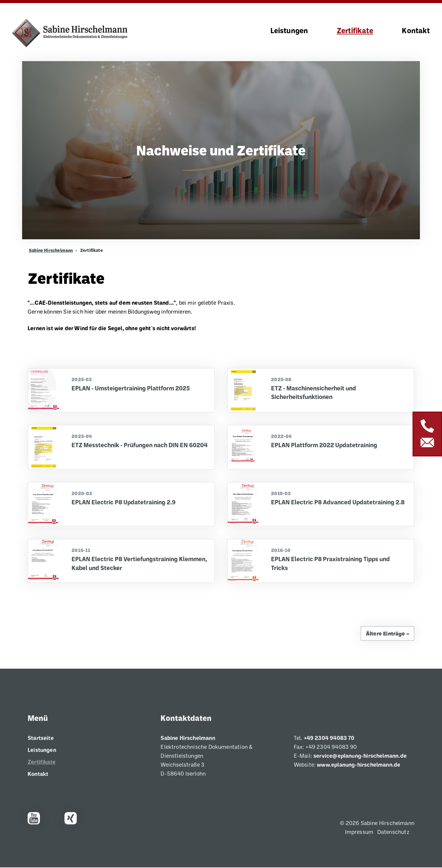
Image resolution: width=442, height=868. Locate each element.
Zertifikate (355, 31)
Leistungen (289, 31)
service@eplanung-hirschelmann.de (360, 756)
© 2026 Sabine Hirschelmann (377, 823)
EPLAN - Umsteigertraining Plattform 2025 (132, 389)
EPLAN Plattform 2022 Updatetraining (325, 445)
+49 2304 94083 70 (329, 738)
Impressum (359, 832)
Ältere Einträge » (387, 634)
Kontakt (416, 31)
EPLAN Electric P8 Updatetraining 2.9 (124, 502)
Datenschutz (393, 832)
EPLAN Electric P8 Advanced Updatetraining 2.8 (339, 502)
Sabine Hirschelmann (51, 251)
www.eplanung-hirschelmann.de (359, 765)
